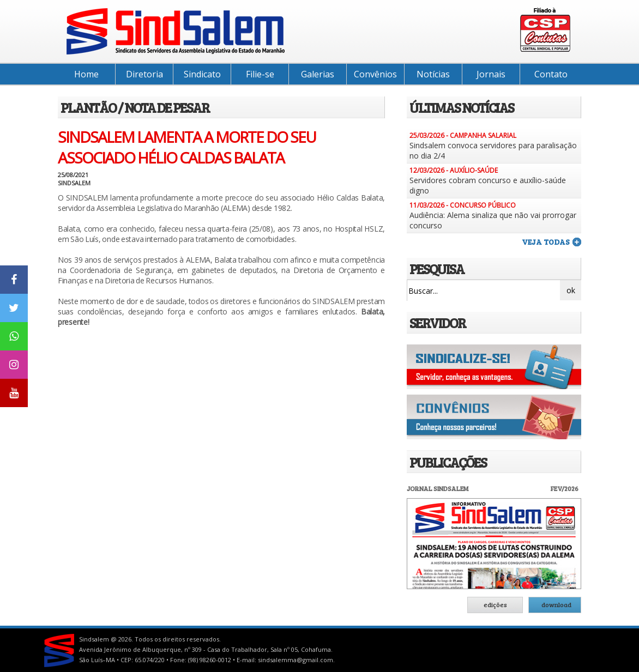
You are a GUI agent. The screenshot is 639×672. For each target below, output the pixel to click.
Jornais (491, 74)
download (556, 604)
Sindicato (202, 74)
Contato (551, 74)
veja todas (546, 242)
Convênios (375, 74)
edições (495, 604)
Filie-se (260, 74)
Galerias (318, 74)
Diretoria (144, 74)
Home (86, 74)
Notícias (433, 74)
